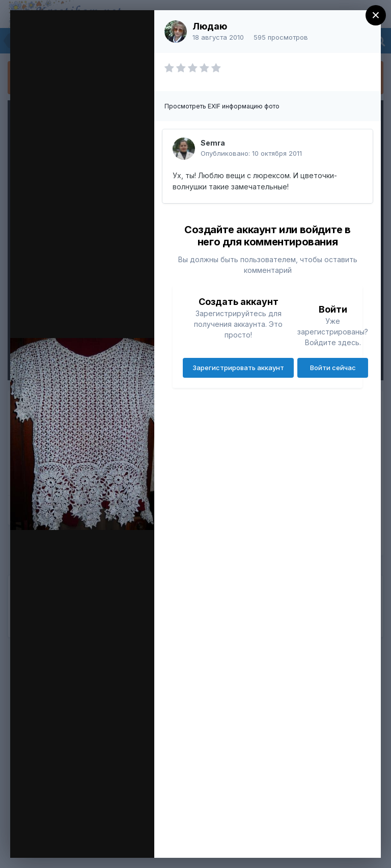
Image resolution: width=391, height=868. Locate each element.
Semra (213, 143)
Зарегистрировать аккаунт (238, 368)
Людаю (210, 26)
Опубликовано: (251, 153)
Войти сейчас (333, 368)
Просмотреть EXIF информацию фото (222, 106)
